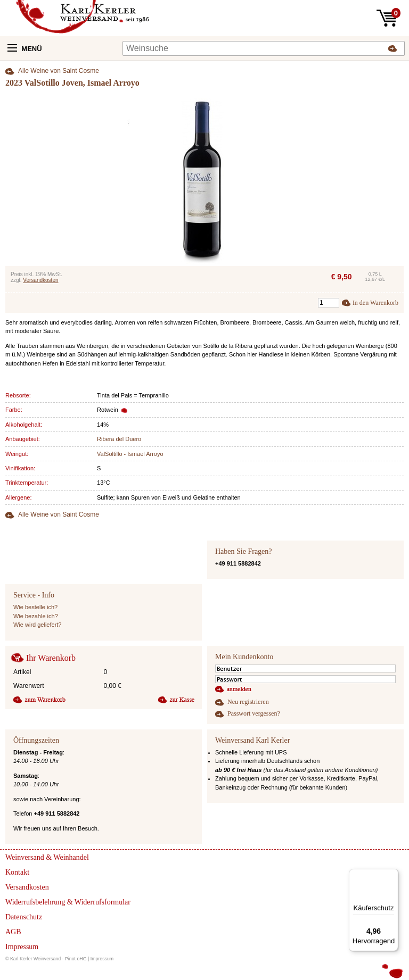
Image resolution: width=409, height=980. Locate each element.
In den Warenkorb (375, 303)
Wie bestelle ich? (35, 607)
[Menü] (392, 875)
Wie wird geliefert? (37, 625)
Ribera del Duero (119, 439)
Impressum (102, 959)
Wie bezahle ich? (36, 616)
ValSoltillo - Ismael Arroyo (130, 454)
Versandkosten (40, 280)
